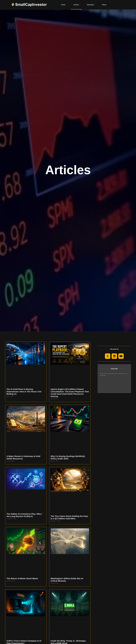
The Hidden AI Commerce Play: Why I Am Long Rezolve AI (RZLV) (24, 515)
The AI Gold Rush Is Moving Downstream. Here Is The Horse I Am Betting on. (24, 392)
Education (90, 5)
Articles (76, 5)
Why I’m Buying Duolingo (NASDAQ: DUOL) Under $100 (68, 457)
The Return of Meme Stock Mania (22, 579)
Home (63, 5)
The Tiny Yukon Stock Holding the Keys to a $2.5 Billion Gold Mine (69, 517)
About (104, 5)
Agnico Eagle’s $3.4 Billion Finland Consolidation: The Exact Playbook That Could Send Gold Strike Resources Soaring (70, 393)
